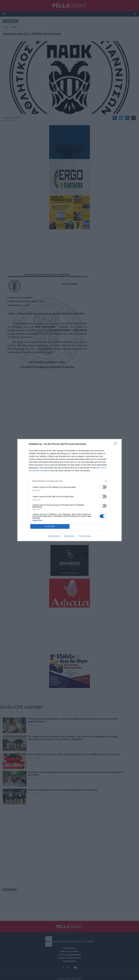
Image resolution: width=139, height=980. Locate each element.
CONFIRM (50, 526)
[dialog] (69, 490)
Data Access (69, 536)
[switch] (103, 487)
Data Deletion (54, 536)
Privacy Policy (85, 536)
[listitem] (69, 481)
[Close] (116, 444)
